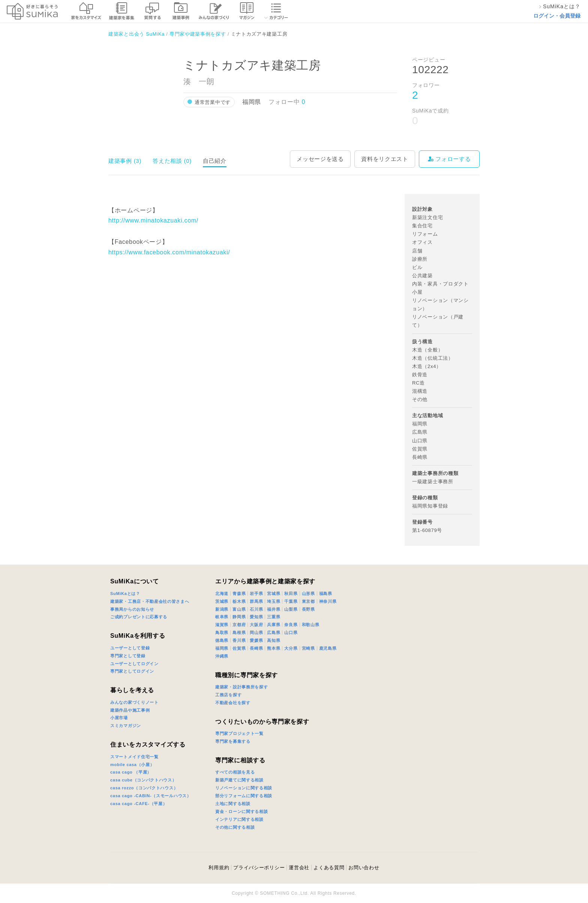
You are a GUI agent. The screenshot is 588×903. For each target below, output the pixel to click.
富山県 (239, 609)
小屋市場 (119, 718)
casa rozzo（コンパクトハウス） (144, 788)
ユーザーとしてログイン (134, 664)
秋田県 (291, 593)
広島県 (274, 633)
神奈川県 (328, 601)
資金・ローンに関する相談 (241, 811)
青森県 (239, 593)
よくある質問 (329, 868)
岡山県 (256, 633)
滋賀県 (222, 625)
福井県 (274, 609)
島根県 (239, 633)
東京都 (308, 601)
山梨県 (291, 609)
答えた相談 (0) (172, 161)
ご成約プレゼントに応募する (139, 617)
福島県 (326, 593)
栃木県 (239, 601)
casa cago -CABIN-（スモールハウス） (151, 796)
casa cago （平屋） (131, 772)
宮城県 (274, 593)
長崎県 (256, 648)
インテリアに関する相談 (239, 819)
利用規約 (219, 868)
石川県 (256, 609)
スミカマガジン (126, 726)
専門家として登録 (128, 656)
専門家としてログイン (132, 671)
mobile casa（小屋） (132, 765)
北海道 (222, 593)
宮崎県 (308, 648)
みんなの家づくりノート (134, 702)
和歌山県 (311, 625)
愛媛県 (256, 640)
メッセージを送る (320, 159)
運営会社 (299, 868)
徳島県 (222, 640)
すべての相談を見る (235, 772)
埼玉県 (274, 601)
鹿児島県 (328, 648)
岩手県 (256, 593)
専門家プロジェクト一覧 (239, 733)
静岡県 (239, 617)
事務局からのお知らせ (132, 609)
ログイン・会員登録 (557, 16)
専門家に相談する (240, 760)
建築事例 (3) (125, 161)
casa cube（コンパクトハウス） (143, 780)
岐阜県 (222, 617)
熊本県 (274, 648)
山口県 (291, 633)
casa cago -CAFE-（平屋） (139, 804)
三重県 (274, 617)
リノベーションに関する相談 (244, 788)
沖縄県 (222, 656)
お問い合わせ (364, 868)
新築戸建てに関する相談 (239, 780)
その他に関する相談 (235, 827)
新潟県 (222, 609)
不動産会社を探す (233, 703)
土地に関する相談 (233, 804)
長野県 (308, 609)
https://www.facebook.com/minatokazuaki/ (169, 252)
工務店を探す (228, 695)
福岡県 (222, 648)
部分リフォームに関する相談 (244, 796)
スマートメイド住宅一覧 (134, 757)
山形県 (308, 593)
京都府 (239, 625)
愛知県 (256, 617)
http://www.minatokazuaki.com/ (153, 220)
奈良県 (291, 625)
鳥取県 (222, 633)
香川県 (239, 640)
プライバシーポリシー (259, 868)
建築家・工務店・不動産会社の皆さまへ (150, 601)
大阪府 (256, 625)
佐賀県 (239, 648)
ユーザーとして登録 (130, 648)
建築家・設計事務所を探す (241, 687)
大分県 (291, 648)
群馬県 (256, 601)
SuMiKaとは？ (125, 593)
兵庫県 (274, 625)
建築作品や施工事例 (130, 710)
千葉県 (291, 601)
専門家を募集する (233, 741)
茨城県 (222, 601)
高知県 (274, 640)
